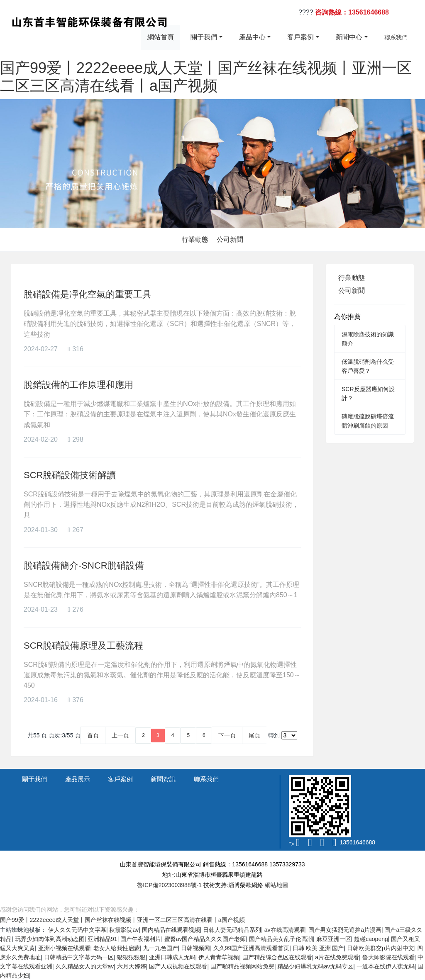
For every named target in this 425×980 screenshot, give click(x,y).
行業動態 (195, 240)
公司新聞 (230, 240)
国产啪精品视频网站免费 (242, 966)
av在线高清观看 (285, 930)
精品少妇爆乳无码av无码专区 (315, 966)
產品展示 (78, 779)
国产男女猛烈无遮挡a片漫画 (345, 930)
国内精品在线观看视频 (171, 930)
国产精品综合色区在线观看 (277, 957)
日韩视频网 (195, 948)
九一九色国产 (161, 948)
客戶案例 (300, 37)
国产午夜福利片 (141, 939)
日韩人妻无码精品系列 (232, 930)
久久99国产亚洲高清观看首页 (252, 948)
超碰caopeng (371, 939)
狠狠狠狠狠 (131, 957)
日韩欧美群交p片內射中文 (381, 948)
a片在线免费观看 (337, 957)
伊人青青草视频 (219, 957)
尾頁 (254, 735)
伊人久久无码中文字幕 (77, 930)
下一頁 (227, 735)
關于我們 (204, 37)
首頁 (93, 735)
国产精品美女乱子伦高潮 (281, 939)
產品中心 (252, 37)
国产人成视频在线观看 (178, 966)
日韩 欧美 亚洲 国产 (318, 948)
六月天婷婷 (132, 966)
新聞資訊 (163, 779)
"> (295, 844)
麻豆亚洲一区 (334, 939)
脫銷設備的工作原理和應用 (78, 385)
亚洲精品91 (103, 939)
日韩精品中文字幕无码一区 (79, 957)
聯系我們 (396, 37)
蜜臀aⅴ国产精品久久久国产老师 (205, 939)
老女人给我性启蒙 (117, 948)
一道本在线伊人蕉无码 (386, 966)
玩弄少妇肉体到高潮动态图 (50, 939)
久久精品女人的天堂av (85, 966)
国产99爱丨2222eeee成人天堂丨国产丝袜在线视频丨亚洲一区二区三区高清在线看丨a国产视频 (122, 920)
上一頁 (120, 735)
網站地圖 (276, 885)
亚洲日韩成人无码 (172, 957)
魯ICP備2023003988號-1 (169, 885)
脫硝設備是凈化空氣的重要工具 (88, 294)
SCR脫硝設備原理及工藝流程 (83, 646)
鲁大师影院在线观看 (388, 957)
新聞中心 (349, 37)
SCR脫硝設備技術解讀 (70, 475)
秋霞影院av (124, 930)
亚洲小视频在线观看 (64, 948)
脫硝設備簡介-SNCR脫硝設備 (84, 565)
